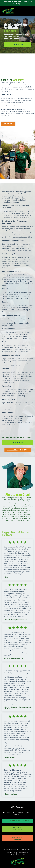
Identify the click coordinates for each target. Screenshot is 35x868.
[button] (17, 44)
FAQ (15, 853)
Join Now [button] (8, 124)
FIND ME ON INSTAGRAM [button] (17, 829)
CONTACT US (23, 853)
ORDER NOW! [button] (17, 442)
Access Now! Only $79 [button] (18, 450)
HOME (9, 853)
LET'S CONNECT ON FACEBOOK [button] (17, 821)
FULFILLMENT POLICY (17, 855)
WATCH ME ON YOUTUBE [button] (17, 838)
